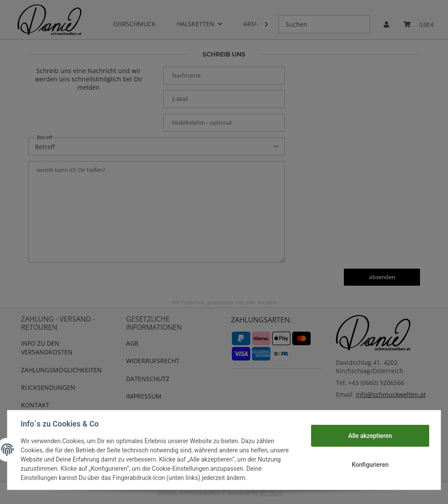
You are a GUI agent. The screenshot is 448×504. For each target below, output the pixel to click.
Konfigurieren (369, 465)
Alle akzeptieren (369, 436)
